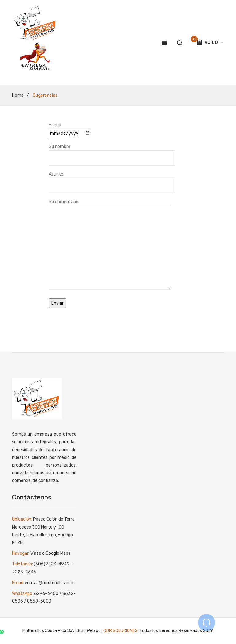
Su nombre (112, 152)
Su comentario (110, 245)
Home (18, 95)
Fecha (70, 129)
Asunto (112, 180)
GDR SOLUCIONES (120, 631)
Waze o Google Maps (50, 553)
